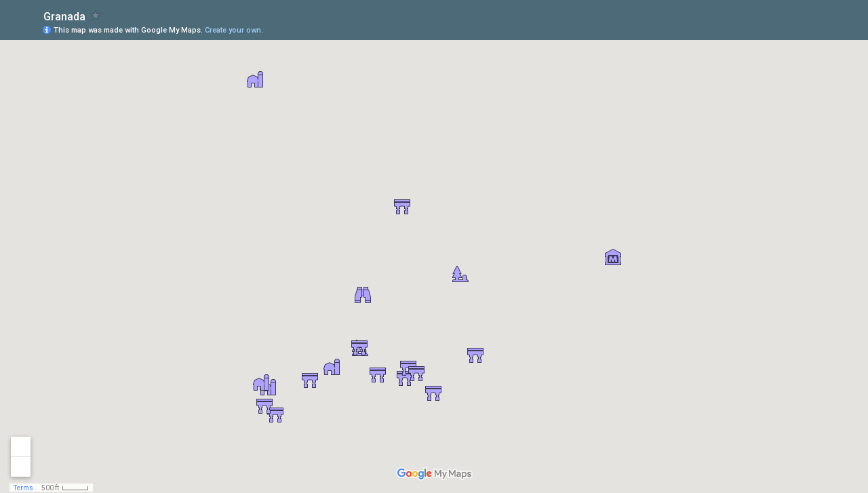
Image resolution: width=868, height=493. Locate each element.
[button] (332, 367)
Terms (23, 488)
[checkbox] (96, 15)
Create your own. (234, 30)
